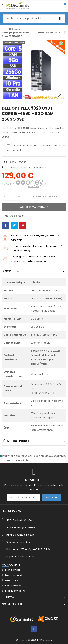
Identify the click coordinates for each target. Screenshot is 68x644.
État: (5, 168)
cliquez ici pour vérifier (16, 460)
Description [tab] (11, 271)
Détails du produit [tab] (16, 441)
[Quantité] (12, 197)
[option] (34, 71)
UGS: (5, 162)
